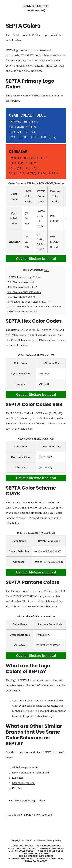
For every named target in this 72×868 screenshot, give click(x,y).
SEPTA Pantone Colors (21, 297)
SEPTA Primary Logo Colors (24, 277)
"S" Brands (27, 815)
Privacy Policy (54, 840)
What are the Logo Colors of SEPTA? (29, 302)
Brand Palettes (36, 6)
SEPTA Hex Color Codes (22, 282)
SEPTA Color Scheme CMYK (24, 292)
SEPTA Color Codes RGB (22, 287)
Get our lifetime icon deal (36, 259)
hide (47, 270)
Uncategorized (43, 815)
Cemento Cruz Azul (24, 783)
